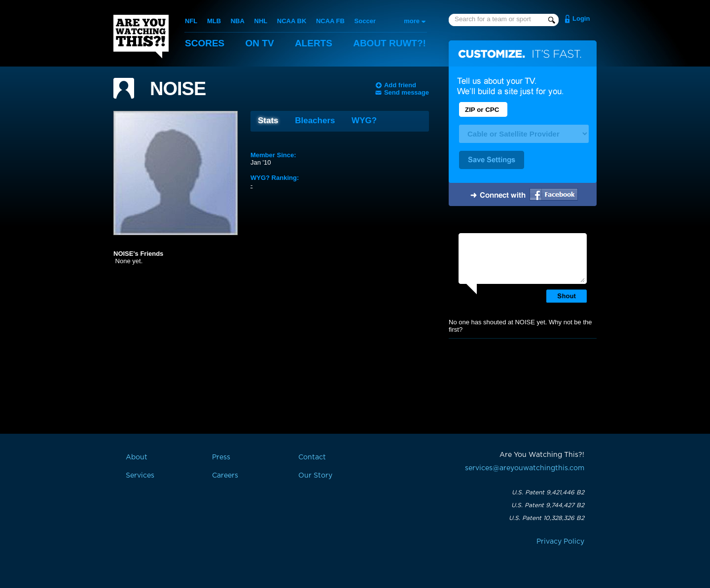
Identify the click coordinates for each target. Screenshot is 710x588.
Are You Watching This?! (141, 36)
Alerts (314, 43)
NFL (191, 21)
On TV (260, 43)
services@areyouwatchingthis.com (525, 468)
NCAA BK (292, 21)
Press (221, 457)
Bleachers (315, 121)
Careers (225, 476)
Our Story (315, 476)
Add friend (400, 85)
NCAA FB (330, 21)
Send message (407, 92)
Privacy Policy (560, 542)
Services (140, 476)
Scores (205, 43)
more (412, 21)
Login (581, 18)
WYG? (364, 121)
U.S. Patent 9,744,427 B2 (548, 505)
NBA (238, 21)
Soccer (365, 21)
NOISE (178, 89)
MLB (214, 21)
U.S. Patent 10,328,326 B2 (547, 518)
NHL (261, 21)
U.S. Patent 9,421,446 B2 (548, 492)
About (390, 43)
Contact (312, 457)
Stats (268, 121)
